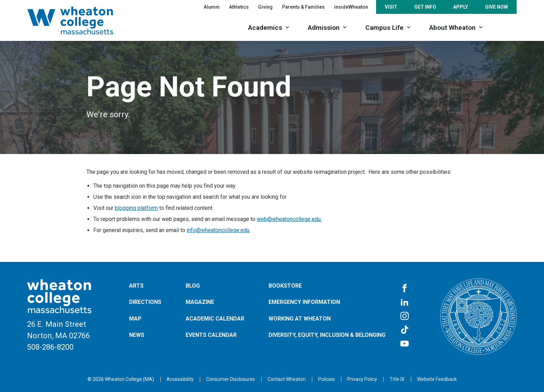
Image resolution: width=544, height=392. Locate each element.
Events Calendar (211, 335)
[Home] (79, 20)
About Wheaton (452, 28)
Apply (461, 7)
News (137, 335)
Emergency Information (304, 302)
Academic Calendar (215, 319)
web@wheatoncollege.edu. (289, 219)
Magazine (200, 302)
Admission (324, 28)
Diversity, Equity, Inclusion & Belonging (327, 335)
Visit (391, 7)
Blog (193, 286)
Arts (136, 286)
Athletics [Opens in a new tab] (239, 7)
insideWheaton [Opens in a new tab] (351, 7)
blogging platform (136, 208)
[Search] (505, 27)
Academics (265, 28)
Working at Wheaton (300, 319)
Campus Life (384, 28)
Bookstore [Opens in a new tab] (285, 286)
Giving (265, 7)
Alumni (212, 7)
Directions (145, 302)
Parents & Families (303, 7)
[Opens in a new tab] (287, 379)
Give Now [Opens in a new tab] (496, 7)
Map (135, 319)
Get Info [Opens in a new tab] (425, 7)
